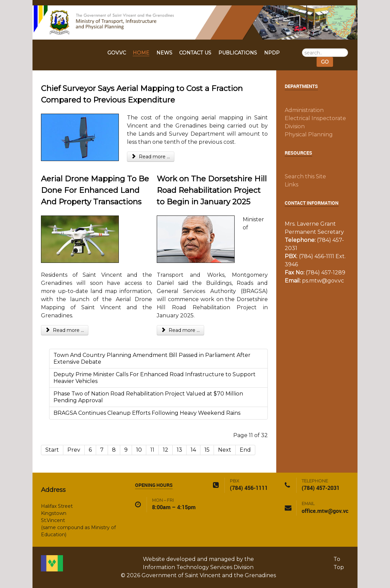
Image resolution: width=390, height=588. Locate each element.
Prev (74, 450)
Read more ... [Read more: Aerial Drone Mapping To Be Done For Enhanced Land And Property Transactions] (65, 330)
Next (225, 450)
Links (291, 185)
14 (193, 450)
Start (52, 450)
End (245, 450)
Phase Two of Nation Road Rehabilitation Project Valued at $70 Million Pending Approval (148, 397)
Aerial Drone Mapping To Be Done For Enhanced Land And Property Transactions (95, 190)
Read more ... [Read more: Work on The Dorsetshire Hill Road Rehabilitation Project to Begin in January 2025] (180, 330)
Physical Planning (309, 134)
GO (325, 62)
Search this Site (305, 176)
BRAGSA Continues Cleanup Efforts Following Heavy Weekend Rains (147, 413)
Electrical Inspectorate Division (315, 122)
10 (139, 450)
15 (207, 450)
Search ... (302, 49)
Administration (304, 110)
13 (179, 450)
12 (166, 450)
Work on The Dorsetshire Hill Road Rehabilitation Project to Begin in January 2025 (212, 190)
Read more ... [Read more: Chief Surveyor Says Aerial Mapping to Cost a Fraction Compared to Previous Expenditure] (151, 157)
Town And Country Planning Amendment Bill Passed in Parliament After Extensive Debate (152, 358)
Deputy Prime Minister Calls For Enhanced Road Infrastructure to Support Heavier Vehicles (155, 378)
